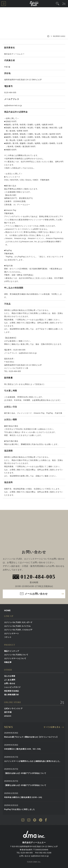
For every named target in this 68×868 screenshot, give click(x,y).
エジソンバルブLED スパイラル (17, 626)
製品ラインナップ (12, 651)
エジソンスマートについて (15, 658)
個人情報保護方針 (12, 695)
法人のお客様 (10, 676)
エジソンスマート (12, 634)
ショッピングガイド (12, 687)
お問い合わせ (10, 683)
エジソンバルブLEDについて (16, 655)
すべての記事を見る (52, 727)
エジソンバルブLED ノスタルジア (18, 630)
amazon (8, 716)
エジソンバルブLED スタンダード (18, 622)
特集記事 (8, 662)
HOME (7, 610)
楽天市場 (8, 712)
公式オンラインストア (13, 709)
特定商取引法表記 (12, 691)
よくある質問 (10, 680)
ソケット (8, 637)
